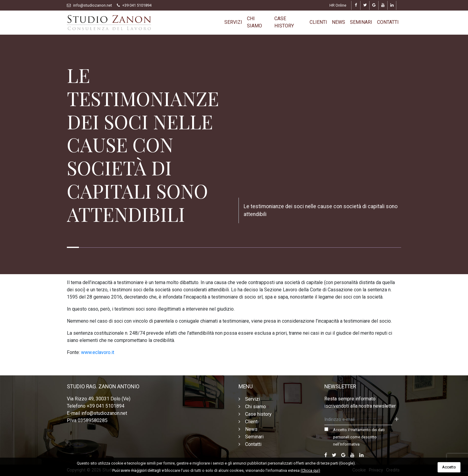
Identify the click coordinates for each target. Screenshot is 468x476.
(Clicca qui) (310, 470)
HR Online (338, 5)
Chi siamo (254, 22)
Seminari (361, 22)
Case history (284, 22)
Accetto (449, 467)
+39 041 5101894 (137, 5)
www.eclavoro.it (98, 352)
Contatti (388, 22)
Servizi (233, 22)
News (339, 22)
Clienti (318, 22)
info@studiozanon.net (93, 5)
